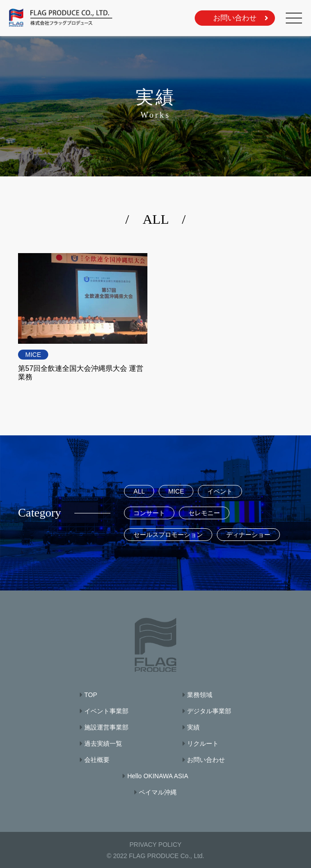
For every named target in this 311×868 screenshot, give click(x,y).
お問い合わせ (235, 18)
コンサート (149, 513)
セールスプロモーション (168, 535)
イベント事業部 (106, 711)
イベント (220, 491)
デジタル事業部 (209, 711)
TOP (91, 695)
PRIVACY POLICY (155, 845)
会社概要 (97, 760)
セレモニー (204, 513)
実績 (193, 727)
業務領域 (200, 695)
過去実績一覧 (103, 743)
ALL (139, 491)
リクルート (203, 743)
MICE (33, 355)
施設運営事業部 (106, 727)
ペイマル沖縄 (158, 792)
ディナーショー (248, 535)
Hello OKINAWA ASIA (158, 776)
